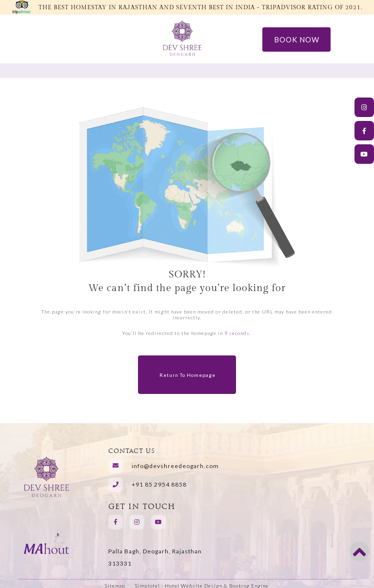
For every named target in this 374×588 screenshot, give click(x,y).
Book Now (297, 39)
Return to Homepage (187, 375)
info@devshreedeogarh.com (175, 466)
